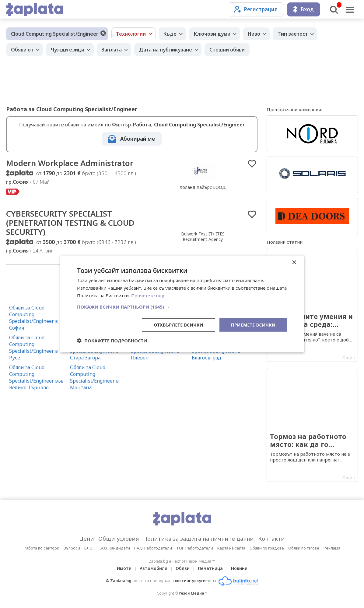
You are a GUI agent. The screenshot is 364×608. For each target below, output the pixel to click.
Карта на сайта (231, 548)
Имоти (124, 568)
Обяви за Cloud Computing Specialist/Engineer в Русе (33, 348)
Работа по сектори (42, 548)
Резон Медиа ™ (193, 593)
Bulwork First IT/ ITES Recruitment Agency (203, 237)
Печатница (210, 568)
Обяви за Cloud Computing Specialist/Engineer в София (33, 318)
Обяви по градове (267, 548)
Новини (239, 568)
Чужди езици (68, 50)
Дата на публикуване (166, 50)
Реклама (332, 548)
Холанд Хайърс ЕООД (203, 187)
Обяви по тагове (304, 548)
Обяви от (22, 50)
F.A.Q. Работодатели (153, 548)
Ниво (254, 34)
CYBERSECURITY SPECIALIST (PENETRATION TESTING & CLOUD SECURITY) (70, 223)
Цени (87, 539)
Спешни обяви (227, 50)
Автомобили (154, 568)
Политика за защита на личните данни (198, 539)
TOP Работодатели (195, 548)
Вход (304, 9)
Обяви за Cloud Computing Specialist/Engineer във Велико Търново (36, 377)
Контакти (271, 539)
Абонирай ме (138, 139)
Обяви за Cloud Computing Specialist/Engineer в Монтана (94, 377)
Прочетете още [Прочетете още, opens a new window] (148, 295)
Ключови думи (212, 34)
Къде (170, 34)
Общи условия (119, 539)
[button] (182, 306)
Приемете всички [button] (253, 325)
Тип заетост (293, 34)
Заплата (112, 50)
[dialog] (182, 304)
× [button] (294, 263)
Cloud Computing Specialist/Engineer (55, 34)
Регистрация (256, 9)
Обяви (183, 568)
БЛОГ (89, 548)
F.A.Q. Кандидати (114, 548)
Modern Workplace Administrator (70, 163)
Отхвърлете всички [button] (178, 325)
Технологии (131, 34)
